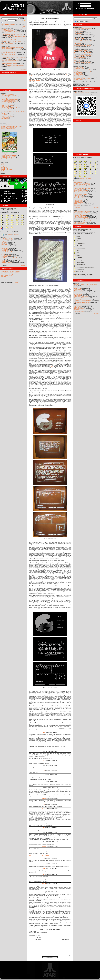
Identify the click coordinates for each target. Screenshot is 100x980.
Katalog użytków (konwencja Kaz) (82, 230)
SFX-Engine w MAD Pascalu (9, 96)
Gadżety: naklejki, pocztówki (81, 218)
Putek (44, 869)
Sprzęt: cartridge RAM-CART (81, 219)
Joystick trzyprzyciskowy (80, 299)
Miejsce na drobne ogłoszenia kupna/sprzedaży (86, 220)
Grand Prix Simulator (7, 263)
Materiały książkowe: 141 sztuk (9, 155)
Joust (3, 243)
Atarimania (4, 167)
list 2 (31, 76)
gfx (97, 164)
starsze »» (24, 69)
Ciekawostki (77, 60)
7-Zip (14, 235)
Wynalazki (76, 283)
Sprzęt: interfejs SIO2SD (80, 224)
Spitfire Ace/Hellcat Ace (7, 252)
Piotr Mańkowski (78, 189)
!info (87, 166)
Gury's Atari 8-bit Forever (8, 166)
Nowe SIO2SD (78, 289)
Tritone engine (5, 117)
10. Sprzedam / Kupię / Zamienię (82, 78)
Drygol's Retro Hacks (7, 170)
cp (96, 162)
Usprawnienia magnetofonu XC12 (10, 99)
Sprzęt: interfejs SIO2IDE (80, 222)
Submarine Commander (7, 240)
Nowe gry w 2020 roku (7, 103)
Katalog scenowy (78, 160)
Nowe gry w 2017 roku (7, 105)
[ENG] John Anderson (80, 204)
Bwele (44, 798)
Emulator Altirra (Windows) (8, 129)
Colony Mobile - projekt (7, 275)
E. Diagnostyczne (79, 265)
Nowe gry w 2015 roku (7, 110)
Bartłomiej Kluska (79, 200)
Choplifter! (4, 242)
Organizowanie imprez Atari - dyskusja (10, 272)
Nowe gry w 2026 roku (7, 94)
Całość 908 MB (79, 271)
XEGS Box (77, 307)
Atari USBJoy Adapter (80, 214)
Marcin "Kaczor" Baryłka (80, 192)
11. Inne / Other (78, 79)
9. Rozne (77, 255)
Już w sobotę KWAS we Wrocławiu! (10, 32)
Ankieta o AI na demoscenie (8, 52)
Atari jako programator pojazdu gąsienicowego (13, 66)
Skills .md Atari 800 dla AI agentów (83, 46)
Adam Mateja (78, 193)
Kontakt (3, 173)
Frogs (3, 241)
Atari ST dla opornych (7, 115)
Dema (87, 22)
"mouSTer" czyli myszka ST (81, 213)
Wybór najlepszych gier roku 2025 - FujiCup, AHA (14, 57)
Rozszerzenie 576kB (79, 305)
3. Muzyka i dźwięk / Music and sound (84, 70)
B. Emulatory (78, 258)
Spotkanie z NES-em (7, 29)
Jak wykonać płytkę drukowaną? (82, 303)
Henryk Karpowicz (79, 199)
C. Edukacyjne (78, 260)
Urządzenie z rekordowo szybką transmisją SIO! (13, 27)
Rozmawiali (76, 181)
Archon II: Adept (6, 251)
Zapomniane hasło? (78, 11)
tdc (44, 892)
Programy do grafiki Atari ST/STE (82, 53)
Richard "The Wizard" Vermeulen (82, 188)
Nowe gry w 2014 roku (7, 116)
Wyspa (3, 253)
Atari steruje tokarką (79, 311)
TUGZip (17, 235)
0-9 (3, 215)
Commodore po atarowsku (8, 24)
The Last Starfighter (6, 255)
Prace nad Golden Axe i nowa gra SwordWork (13, 34)
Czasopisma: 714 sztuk (7, 153)
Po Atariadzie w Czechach (8, 31)
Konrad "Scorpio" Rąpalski (81, 194)
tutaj (52, 367)
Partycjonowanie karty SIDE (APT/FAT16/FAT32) (13, 111)
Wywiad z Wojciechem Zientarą (82, 185)
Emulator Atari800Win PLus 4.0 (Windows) (12, 126)
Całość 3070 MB (6, 229)
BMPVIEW (4, 114)
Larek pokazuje (5, 106)
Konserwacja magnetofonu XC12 (10, 102)
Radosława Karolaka (35, 81)
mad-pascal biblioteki (79, 58)
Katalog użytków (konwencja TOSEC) (83, 274)
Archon (3, 254)
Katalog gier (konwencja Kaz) (8, 209)
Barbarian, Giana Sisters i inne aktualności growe (14, 37)
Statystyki (3, 276)
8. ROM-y (77, 253)
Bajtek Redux (5, 160)
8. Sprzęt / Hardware (79, 76)
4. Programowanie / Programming (83, 71)
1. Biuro (77, 236)
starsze (25, 121)
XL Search (4, 171)
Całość (5, 234)
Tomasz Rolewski (79, 203)
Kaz (44, 761)
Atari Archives (5, 168)
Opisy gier (3, 237)
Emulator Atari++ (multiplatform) (9, 127)
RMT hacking (78, 43)
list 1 (67, 75)
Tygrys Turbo (77, 295)
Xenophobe (4, 247)
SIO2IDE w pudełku (79, 310)
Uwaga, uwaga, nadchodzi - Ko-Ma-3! (84, 36)
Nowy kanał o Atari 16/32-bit (8, 55)
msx (92, 169)
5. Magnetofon (78, 246)
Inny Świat (4, 260)
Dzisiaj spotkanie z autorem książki (10, 61)
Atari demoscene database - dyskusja (10, 273)
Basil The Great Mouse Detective (10, 258)
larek (44, 732)
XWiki (3, 165)
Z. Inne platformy (79, 269)
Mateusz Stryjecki (79, 186)
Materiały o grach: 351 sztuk (8, 158)
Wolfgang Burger (78, 182)
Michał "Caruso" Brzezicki (81, 198)
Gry (77, 22)
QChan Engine (5, 118)
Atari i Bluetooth (78, 287)
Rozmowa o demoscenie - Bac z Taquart (11, 41)
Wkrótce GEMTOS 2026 (7, 44)
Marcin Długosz (78, 187)
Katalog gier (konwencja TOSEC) (9, 232)
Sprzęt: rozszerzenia (79, 216)
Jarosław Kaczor (78, 201)
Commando (4, 245)
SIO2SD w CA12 (78, 291)
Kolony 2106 (5, 249)
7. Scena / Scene (78, 75)
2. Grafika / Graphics (79, 69)
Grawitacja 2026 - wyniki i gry (9, 39)
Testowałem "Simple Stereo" (81, 297)
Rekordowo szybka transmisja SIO (83, 55)
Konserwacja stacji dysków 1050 (9, 100)
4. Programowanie (79, 243)
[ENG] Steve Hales (79, 197)
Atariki (3, 164)
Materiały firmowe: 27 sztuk (8, 156)
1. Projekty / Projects (79, 67)
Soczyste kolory (78, 306)
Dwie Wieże (4, 257)
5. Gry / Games (78, 72)
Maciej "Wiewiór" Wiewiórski (81, 191)
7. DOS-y (77, 250)
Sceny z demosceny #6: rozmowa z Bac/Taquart (13, 45)
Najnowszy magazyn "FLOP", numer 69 (11, 50)
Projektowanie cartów (80, 293)
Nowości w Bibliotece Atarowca (9, 63)
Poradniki (3, 93)
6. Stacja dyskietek (80, 248)
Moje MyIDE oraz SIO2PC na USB (83, 300)
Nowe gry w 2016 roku (7, 109)
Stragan (75, 210)
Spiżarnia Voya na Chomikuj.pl (9, 159)
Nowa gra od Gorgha (79, 48)
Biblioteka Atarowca (6, 131)
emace (44, 884)
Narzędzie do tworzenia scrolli (9, 97)
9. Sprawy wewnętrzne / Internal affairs (84, 77)
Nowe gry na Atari (79, 31)
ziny (86, 176)
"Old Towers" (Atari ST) (7, 239)
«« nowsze (77, 208)
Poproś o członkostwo (90, 11)
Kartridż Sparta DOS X (7, 98)
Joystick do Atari (78, 294)
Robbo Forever (5, 248)
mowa (65, 77)
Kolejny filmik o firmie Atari (81, 50)
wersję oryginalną (43, 694)
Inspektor (4, 261)
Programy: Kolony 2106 (80, 215)
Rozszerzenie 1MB (79, 298)
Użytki (82, 22)
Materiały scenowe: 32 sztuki (9, 154)
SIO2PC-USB (78, 288)
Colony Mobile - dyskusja (7, 274)
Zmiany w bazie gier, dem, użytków (83, 29)
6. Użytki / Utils (78, 73)
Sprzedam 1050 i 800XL (80, 38)
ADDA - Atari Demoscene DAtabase (83, 158)
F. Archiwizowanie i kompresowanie (84, 267)
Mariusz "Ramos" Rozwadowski (82, 183)
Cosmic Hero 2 (78, 34)
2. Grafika (77, 239)
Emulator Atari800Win (7, 125)
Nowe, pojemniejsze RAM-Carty (82, 212)
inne (13, 227)
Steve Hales (77, 205)
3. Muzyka (77, 241)
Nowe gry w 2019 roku (7, 104)
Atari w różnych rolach (80, 309)
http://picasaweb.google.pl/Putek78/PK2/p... (40, 856)
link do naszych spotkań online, (82, 93)
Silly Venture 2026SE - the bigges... (83, 63)
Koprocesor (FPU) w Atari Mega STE (83, 41)
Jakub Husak (77, 195)
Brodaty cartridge (6, 60)
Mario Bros (4, 246)
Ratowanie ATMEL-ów (80, 292)
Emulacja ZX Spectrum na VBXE (10, 108)
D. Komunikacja (79, 262)
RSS (24, 20)
